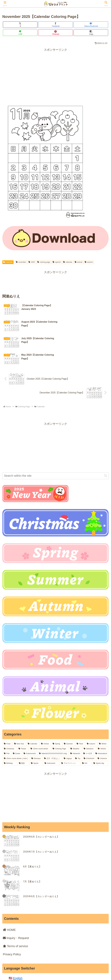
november (21, 262)
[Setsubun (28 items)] (89, 715)
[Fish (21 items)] (7, 720)
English (18, 945)
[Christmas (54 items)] (10, 715)
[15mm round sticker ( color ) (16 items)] (16, 725)
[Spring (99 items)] (57, 710)
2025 (32, 262)
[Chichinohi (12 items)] (89, 725)
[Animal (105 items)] (45, 710)
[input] (55, 442)
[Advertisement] (55, 73)
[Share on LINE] (20, 33)
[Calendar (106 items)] (33, 710)
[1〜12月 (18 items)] (88, 720)
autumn (89, 262)
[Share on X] (20, 25)
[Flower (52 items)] (23, 715)
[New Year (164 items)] (19, 710)
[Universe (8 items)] (102, 725)
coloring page (44, 262)
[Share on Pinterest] (55, 33)
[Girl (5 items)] (86, 730)
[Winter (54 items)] (103, 710)
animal (78, 262)
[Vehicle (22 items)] (102, 715)
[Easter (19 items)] (17, 720)
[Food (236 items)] (7, 710)
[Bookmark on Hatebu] (91, 25)
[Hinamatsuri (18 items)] (101, 720)
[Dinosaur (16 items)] (36, 725)
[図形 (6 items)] (23, 730)
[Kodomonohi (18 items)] (30, 720)
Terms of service (15, 913)
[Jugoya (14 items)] (68, 725)
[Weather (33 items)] (75, 715)
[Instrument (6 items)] (51, 730)
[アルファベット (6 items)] (70, 730)
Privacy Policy (12, 921)
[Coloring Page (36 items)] (60, 715)
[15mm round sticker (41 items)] (40, 715)
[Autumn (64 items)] (91, 710)
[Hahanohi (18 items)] (75, 720)
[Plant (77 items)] (80, 710)
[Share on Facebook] (55, 25)
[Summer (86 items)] (69, 710)
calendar (68, 262)
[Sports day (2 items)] (100, 730)
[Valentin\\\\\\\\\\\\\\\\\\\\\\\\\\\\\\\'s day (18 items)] (53, 720)
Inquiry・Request (16, 904)
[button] (91, 33)
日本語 (17, 950)
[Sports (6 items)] (36, 730)
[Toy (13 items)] (78, 725)
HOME (9, 896)
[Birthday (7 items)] (10, 730)
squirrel (57, 262)
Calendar (8, 262)
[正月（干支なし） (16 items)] (52, 725)
